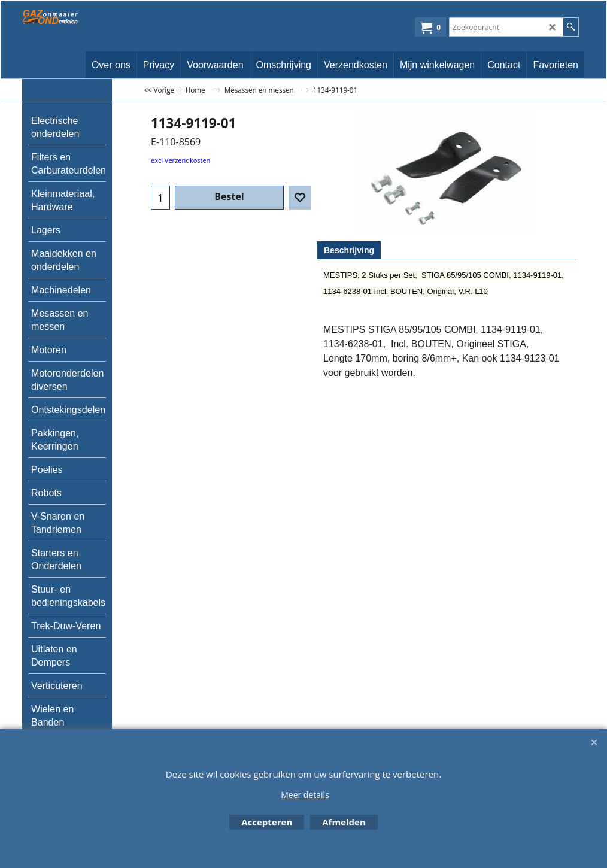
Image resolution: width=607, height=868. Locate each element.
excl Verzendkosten (180, 160)
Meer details (305, 795)
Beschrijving (349, 250)
